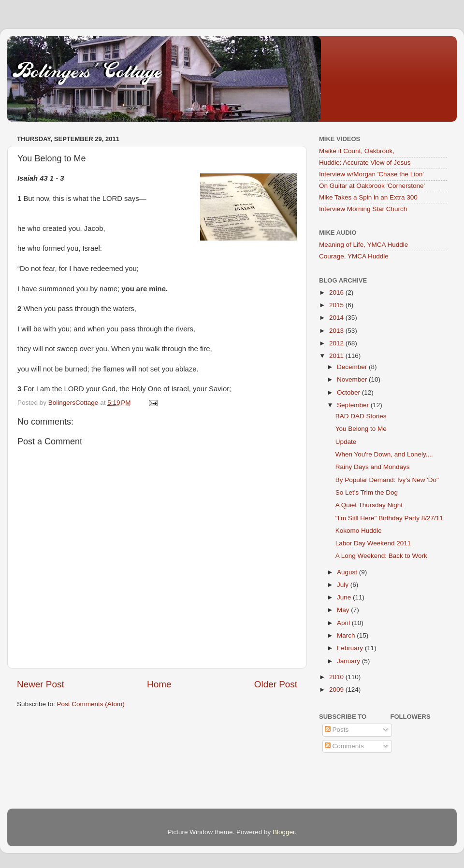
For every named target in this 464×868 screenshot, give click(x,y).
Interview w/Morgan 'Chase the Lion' (371, 174)
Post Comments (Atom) (91, 704)
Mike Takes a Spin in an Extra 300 (368, 197)
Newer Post (41, 684)
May (344, 610)
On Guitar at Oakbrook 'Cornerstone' (372, 186)
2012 (337, 343)
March (347, 635)
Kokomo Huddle (359, 531)
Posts (337, 730)
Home (159, 684)
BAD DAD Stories (361, 416)
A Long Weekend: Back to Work (381, 556)
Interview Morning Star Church (363, 209)
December (353, 367)
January (349, 661)
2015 (337, 305)
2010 (337, 677)
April (344, 623)
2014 (337, 318)
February (351, 648)
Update (346, 442)
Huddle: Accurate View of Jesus (365, 163)
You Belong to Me (361, 429)
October (349, 392)
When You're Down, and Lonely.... (384, 454)
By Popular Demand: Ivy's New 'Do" (387, 480)
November (353, 379)
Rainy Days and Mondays (373, 467)
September (354, 405)
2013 (337, 331)
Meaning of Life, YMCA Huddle (363, 245)
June (345, 597)
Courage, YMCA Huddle (354, 256)
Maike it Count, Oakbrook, (357, 151)
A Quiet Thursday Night (369, 505)
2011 (337, 356)
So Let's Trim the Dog (367, 492)
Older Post (276, 684)
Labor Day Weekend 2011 (373, 543)
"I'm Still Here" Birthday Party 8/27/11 (389, 518)
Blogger (284, 832)
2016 (337, 292)
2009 (337, 690)
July (344, 585)
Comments (344, 746)
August (348, 572)
